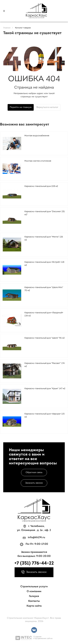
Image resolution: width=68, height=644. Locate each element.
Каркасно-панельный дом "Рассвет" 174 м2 (45, 365)
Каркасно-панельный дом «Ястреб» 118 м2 (44, 264)
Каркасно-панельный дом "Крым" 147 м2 (45, 389)
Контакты (34, 601)
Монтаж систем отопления (38, 161)
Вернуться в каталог (47, 107)
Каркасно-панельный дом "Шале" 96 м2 (45, 338)
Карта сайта (34, 606)
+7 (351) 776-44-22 (34, 563)
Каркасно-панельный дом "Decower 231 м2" (45, 213)
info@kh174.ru (37, 538)
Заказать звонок (34, 483)
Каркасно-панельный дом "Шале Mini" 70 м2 (44, 289)
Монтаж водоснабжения (37, 136)
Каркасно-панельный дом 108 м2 (41, 186)
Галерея (34, 596)
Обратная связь (34, 473)
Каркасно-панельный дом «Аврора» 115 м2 (45, 416)
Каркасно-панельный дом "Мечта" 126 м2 (44, 238)
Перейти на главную (21, 107)
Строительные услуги (34, 587)
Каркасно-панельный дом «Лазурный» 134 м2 (44, 314)
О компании (34, 591)
